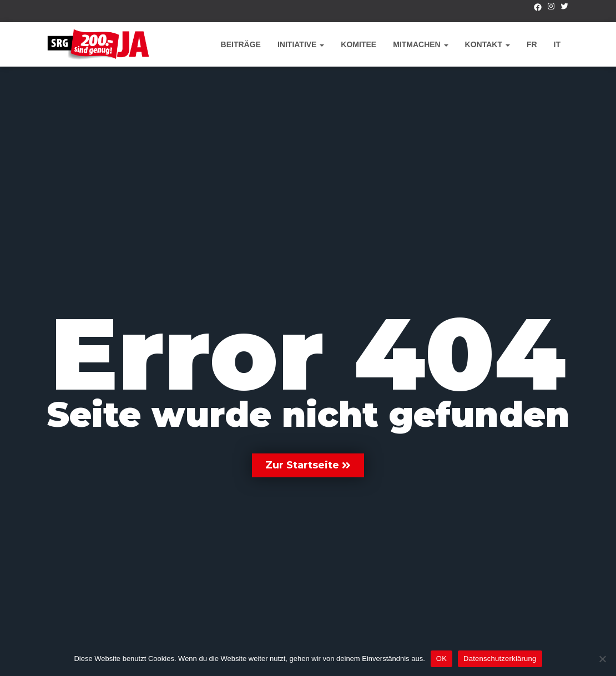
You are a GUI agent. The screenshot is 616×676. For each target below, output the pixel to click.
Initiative (301, 44)
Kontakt (488, 44)
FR (532, 44)
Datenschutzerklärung (500, 659)
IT (557, 44)
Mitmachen (420, 44)
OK (441, 659)
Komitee (359, 44)
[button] (308, 465)
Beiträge (241, 44)
